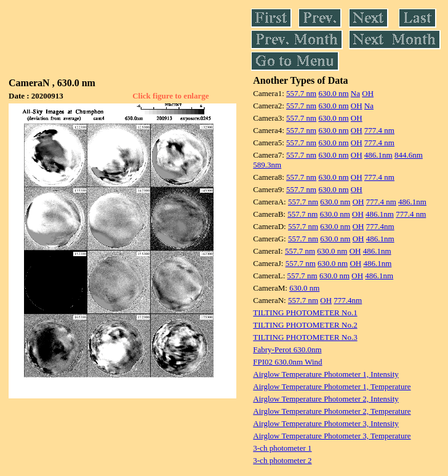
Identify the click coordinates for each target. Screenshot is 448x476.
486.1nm (378, 155)
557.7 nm (301, 93)
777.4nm (380, 226)
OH (368, 93)
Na (355, 93)
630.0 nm (333, 93)
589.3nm (267, 165)
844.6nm (409, 155)
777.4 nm (379, 130)
